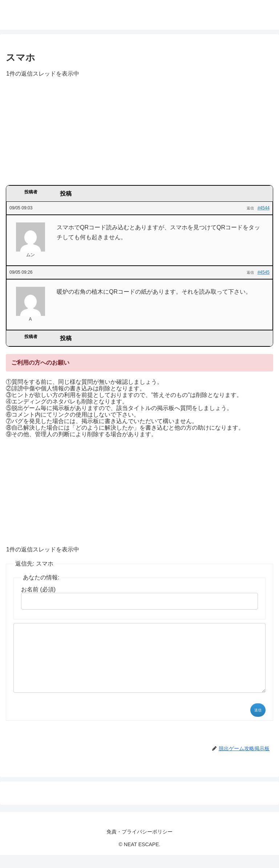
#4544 (264, 208)
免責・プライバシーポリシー (139, 845)
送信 (258, 723)
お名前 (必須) (38, 589)
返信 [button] (250, 208)
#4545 (264, 272)
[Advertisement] (139, 134)
